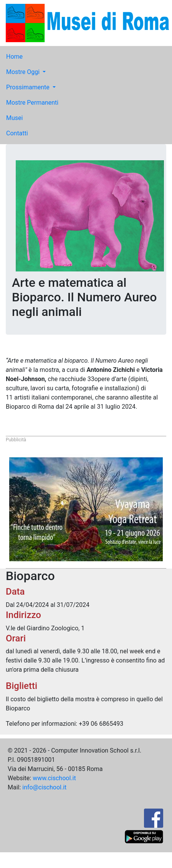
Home (14, 57)
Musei (14, 118)
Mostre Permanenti (32, 103)
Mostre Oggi (24, 72)
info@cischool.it (44, 787)
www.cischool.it (54, 778)
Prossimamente (29, 87)
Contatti (17, 133)
